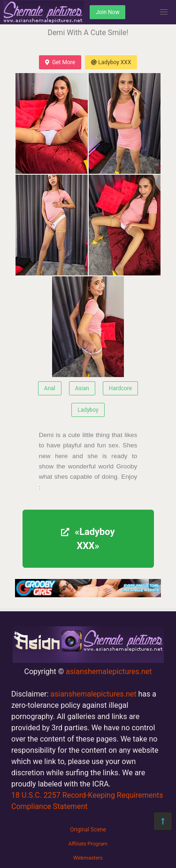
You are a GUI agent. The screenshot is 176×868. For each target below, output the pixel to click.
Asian (82, 388)
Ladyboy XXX (111, 62)
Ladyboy (88, 410)
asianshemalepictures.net (109, 671)
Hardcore (120, 388)
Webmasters (88, 858)
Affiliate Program (88, 844)
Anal (50, 388)
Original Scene (88, 830)
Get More (60, 62)
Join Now (107, 12)
